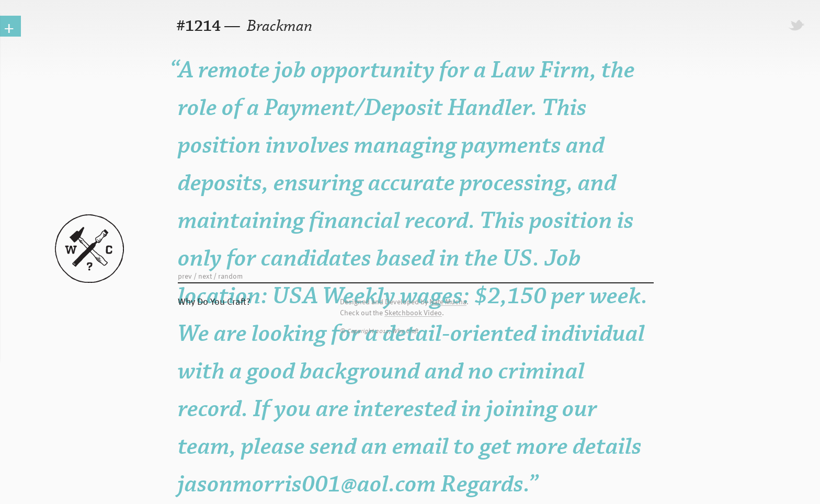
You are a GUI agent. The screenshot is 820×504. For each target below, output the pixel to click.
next (205, 276)
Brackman (278, 26)
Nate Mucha (448, 302)
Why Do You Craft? (214, 301)
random (230, 276)
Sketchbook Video (413, 313)
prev (185, 276)
